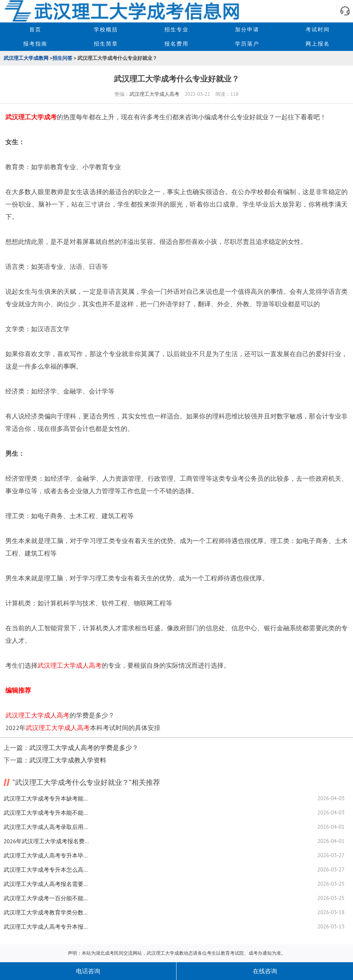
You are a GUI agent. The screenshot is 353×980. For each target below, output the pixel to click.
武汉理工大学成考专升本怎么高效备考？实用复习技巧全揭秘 (46, 870)
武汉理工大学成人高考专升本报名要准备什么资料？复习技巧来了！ (46, 927)
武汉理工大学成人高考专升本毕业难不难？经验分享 (46, 855)
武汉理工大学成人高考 (154, 94)
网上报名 (318, 44)
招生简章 (106, 44)
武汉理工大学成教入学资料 (68, 760)
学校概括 (106, 29)
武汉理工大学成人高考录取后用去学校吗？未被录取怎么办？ (46, 827)
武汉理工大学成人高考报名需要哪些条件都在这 (46, 884)
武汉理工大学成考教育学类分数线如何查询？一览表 (46, 912)
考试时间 (318, 29)
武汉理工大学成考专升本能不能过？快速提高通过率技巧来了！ (46, 813)
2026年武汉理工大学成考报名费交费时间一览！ (46, 841)
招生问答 (62, 58)
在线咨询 (265, 971)
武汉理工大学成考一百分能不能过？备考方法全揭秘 (46, 898)
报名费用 (176, 44)
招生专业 (176, 29)
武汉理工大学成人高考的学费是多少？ (84, 748)
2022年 (16, 728)
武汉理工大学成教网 (26, 58)
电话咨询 (88, 971)
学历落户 (247, 44)
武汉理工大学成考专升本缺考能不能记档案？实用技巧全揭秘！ (46, 798)
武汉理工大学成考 (31, 117)
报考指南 (35, 44)
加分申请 (247, 29)
